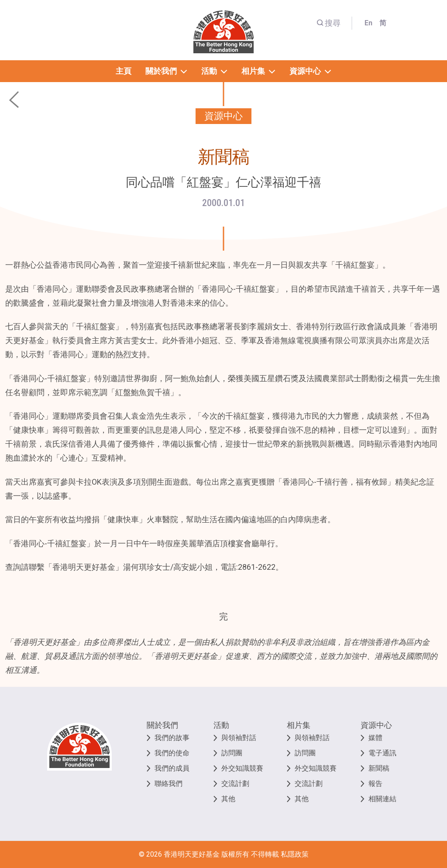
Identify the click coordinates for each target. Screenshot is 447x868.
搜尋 (328, 23)
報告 (375, 784)
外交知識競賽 (242, 768)
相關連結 (382, 799)
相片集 (299, 725)
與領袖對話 (239, 738)
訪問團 (232, 753)
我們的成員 (172, 768)
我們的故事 (172, 738)
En (368, 23)
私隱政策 (295, 854)
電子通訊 (382, 753)
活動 (221, 725)
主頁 (124, 71)
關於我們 (162, 725)
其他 (228, 799)
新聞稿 (379, 768)
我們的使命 (172, 753)
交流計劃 (235, 784)
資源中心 (376, 725)
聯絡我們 (168, 784)
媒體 (375, 738)
